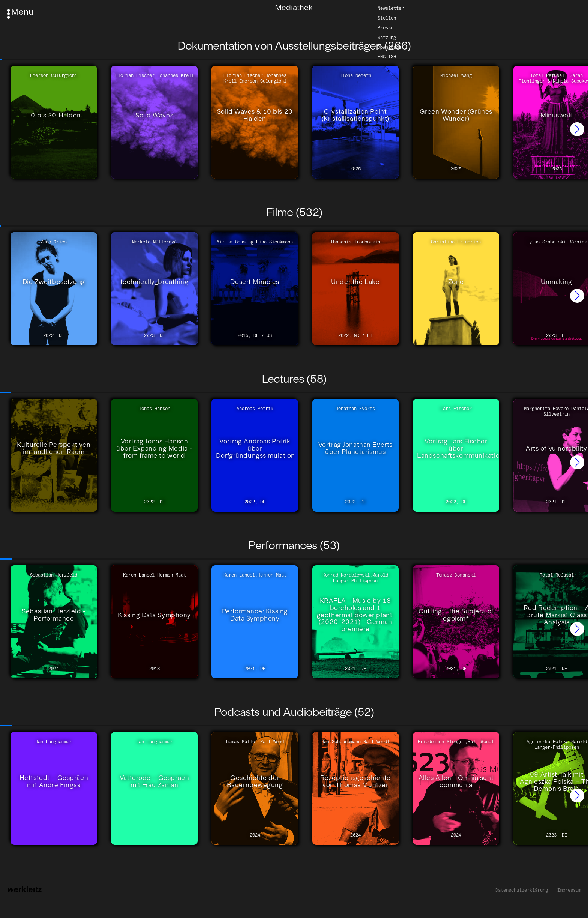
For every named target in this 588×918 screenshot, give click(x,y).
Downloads (389, 47)
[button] (577, 129)
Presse (385, 27)
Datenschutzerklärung (522, 890)
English (387, 56)
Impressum (569, 890)
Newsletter (391, 8)
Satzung (387, 37)
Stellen (387, 17)
